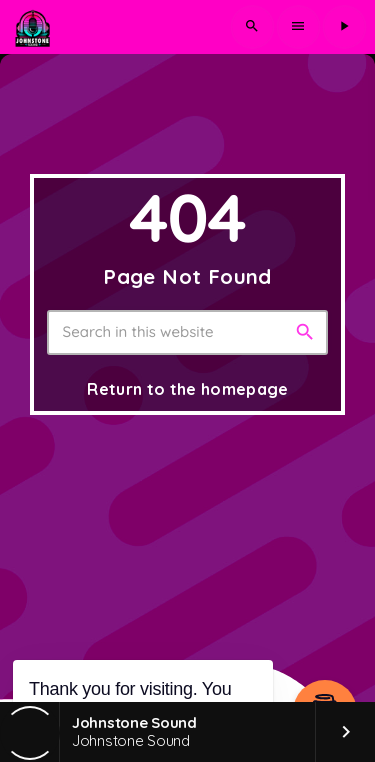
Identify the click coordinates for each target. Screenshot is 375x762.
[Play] (344, 27)
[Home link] (32, 27)
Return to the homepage (187, 389)
